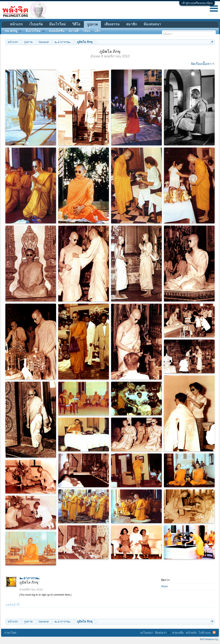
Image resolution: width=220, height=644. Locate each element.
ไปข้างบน (205, 633)
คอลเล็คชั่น (57, 31)
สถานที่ (74, 31)
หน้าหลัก (191, 633)
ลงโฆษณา (147, 633)
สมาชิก (132, 24)
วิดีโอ (76, 24)
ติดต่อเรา (163, 633)
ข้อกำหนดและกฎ (209, 639)
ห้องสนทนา (152, 24)
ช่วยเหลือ (178, 633)
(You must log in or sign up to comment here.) (45, 595)
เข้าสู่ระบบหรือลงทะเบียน (197, 3)
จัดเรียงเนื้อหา (203, 64)
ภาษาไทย (10, 633)
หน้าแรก (16, 24)
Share (164, 586)
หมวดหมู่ (13, 31)
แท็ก (98, 31)
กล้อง (87, 31)
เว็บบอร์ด (36, 24)
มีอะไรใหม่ (57, 24)
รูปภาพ (92, 24)
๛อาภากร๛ (30, 578)
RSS (214, 632)
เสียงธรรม (112, 24)
